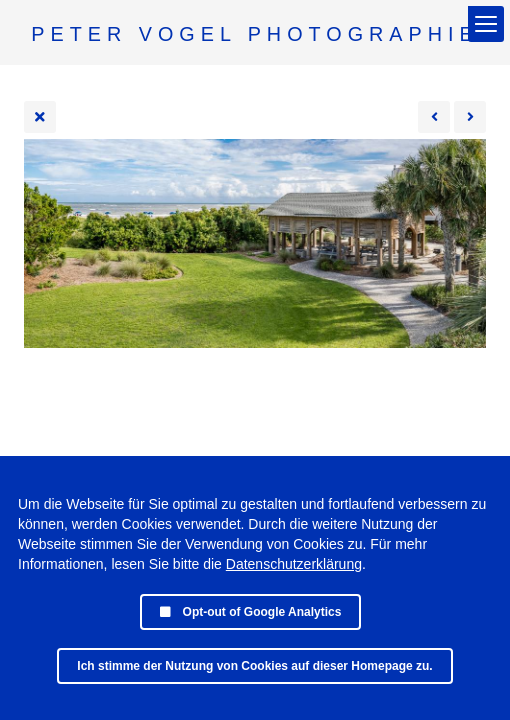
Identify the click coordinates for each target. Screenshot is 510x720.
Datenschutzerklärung (294, 564)
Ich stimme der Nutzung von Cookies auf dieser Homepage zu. (254, 666)
